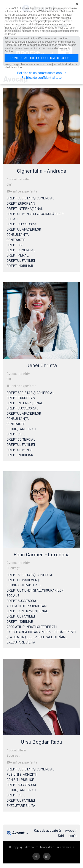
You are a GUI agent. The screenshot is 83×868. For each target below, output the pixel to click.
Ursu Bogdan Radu (41, 742)
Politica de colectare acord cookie (42, 73)
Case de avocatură (47, 830)
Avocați (71, 830)
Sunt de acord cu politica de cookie (41, 58)
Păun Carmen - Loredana (42, 554)
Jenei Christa (42, 365)
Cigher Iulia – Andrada (41, 171)
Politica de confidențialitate (41, 77)
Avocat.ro (17, 833)
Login (72, 835)
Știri (61, 835)
